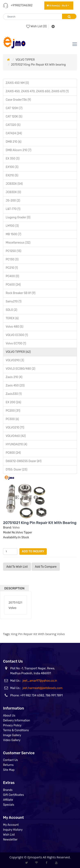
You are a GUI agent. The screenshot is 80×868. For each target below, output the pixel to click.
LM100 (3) (12, 226)
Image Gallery (12, 735)
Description (14, 588)
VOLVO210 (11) (15, 428)
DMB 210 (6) (14, 142)
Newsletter (10, 840)
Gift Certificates (13, 795)
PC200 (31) (13, 411)
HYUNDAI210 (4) (16, 444)
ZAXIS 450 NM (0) (17, 83)
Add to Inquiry (33, 551)
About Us (9, 716)
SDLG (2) (11, 310)
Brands (8, 790)
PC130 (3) (12, 259)
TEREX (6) (12, 318)
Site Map (9, 770)
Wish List (9, 835)
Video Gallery (12, 740)
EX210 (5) (12, 175)
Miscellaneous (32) (18, 243)
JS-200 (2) (13, 201)
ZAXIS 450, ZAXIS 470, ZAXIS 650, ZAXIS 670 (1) (37, 91)
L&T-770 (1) (13, 209)
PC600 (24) (13, 285)
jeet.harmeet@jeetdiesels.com (42, 688)
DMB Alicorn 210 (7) (19, 150)
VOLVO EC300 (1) (17, 335)
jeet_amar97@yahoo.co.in (40, 681)
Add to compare (46, 567)
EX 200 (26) (13, 402)
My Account (11, 825)
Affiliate (8, 800)
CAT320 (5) (13, 125)
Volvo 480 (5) (14, 327)
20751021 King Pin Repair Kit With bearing (38, 65)
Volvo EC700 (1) (16, 343)
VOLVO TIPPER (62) (18, 352)
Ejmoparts (35, 857)
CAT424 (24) (14, 133)
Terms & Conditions (16, 730)
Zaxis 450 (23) (15, 386)
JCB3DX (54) (14, 184)
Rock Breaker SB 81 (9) (21, 293)
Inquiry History (13, 830)
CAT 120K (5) (14, 117)
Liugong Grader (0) (18, 217)
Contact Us (10, 760)
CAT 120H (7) (14, 108)
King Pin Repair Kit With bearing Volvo (38, 634)
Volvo (16, 528)
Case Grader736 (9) (18, 100)
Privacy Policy (12, 725)
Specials (9, 805)
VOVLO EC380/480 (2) (21, 369)
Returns (8, 765)
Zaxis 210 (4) (14, 377)
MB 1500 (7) (13, 234)
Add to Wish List (17, 567)
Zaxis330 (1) (14, 394)
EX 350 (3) (13, 159)
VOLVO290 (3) (15, 360)
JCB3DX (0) (13, 192)
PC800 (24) (13, 453)
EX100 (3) (12, 167)
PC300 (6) (12, 419)
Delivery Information (17, 720)
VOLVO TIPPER (25, 60)
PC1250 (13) (14, 251)
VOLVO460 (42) (16, 436)
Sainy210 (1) (14, 301)
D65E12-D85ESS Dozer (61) (24, 461)
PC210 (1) (12, 268)
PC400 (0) (12, 276)
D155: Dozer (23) (17, 470)
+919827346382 (22, 5)
